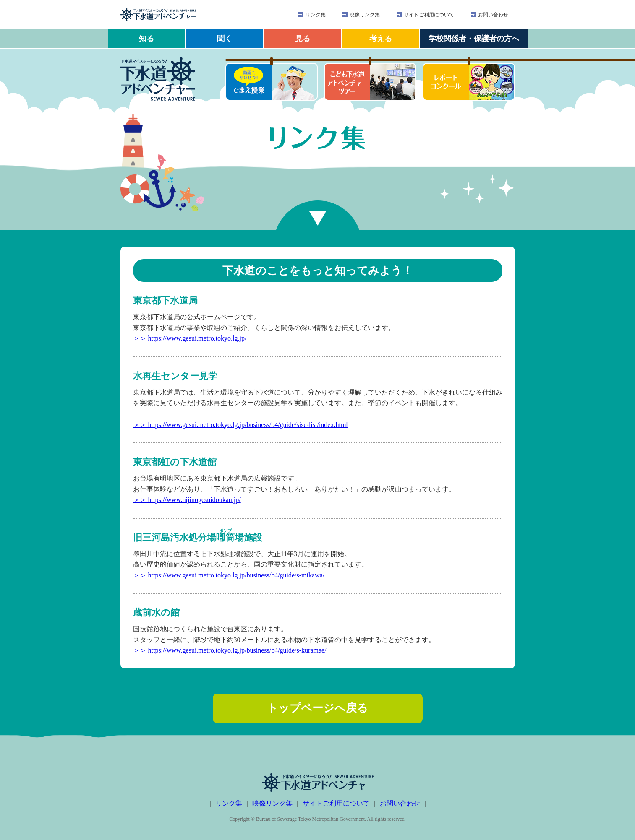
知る (146, 39)
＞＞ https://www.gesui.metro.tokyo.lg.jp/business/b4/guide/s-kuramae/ (230, 650)
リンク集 (316, 15)
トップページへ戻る (317, 708)
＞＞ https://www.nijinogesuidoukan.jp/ (187, 500)
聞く (225, 39)
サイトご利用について (429, 15)
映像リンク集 (365, 15)
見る (303, 39)
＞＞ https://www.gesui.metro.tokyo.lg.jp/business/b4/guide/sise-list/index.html (240, 425)
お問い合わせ (493, 15)
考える (381, 39)
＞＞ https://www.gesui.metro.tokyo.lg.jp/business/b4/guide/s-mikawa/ (229, 575)
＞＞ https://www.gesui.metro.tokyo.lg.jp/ (190, 338)
